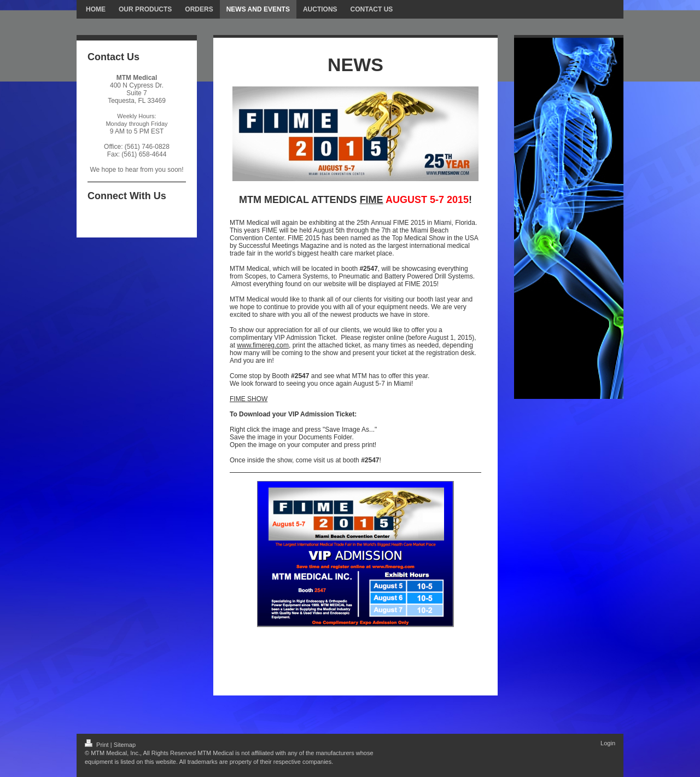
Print (98, 745)
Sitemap (125, 745)
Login (608, 743)
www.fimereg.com (263, 345)
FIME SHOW (249, 399)
